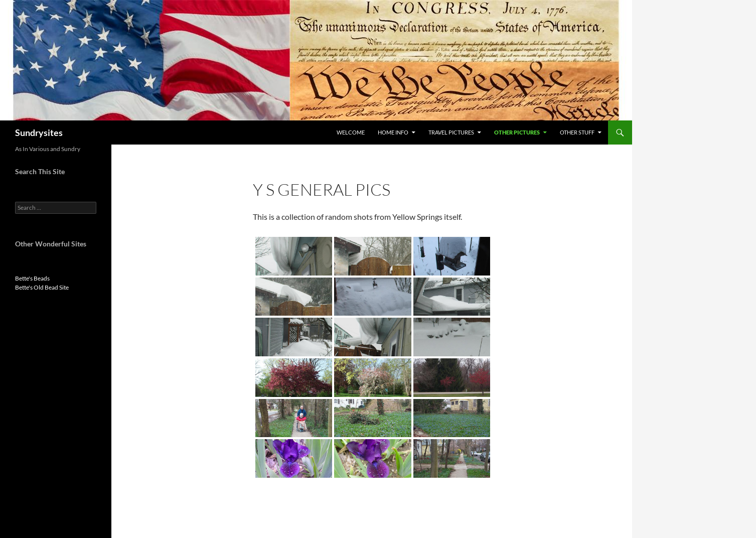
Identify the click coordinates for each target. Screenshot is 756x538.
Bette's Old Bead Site (42, 287)
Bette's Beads (32, 278)
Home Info (393, 132)
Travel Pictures (451, 132)
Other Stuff (577, 132)
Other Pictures (517, 132)
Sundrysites (39, 132)
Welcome (351, 132)
